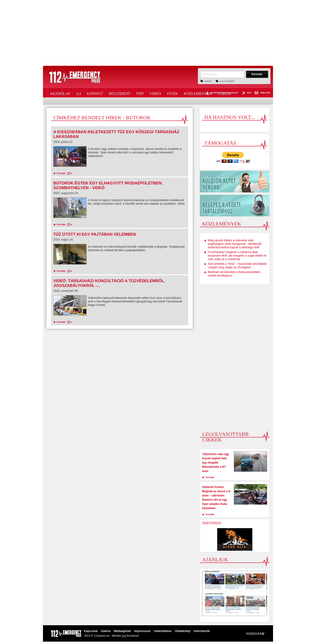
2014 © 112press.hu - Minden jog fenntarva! (112, 636)
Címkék (208, 81)
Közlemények (198, 93)
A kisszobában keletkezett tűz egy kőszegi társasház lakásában (116, 134)
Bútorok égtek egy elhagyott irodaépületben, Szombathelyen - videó (108, 185)
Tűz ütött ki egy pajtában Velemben (95, 234)
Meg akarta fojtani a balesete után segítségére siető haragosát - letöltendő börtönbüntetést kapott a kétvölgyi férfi (235, 244)
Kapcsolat (91, 631)
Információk (202, 631)
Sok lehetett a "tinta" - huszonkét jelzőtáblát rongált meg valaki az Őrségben (237, 265)
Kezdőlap (60, 93)
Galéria (106, 631)
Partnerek (212, 523)
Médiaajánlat (122, 631)
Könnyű (95, 93)
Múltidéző (119, 93)
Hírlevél (263, 93)
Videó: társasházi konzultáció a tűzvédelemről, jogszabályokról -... (109, 283)
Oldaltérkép (227, 81)
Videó (155, 93)
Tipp (140, 93)
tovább (61, 173)
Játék (172, 93)
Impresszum (142, 631)
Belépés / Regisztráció (222, 93)
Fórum (224, 93)
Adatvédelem (163, 631)
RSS (247, 93)
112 (78, 93)
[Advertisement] (158, 33)
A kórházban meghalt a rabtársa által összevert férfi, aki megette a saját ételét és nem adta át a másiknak (237, 256)
